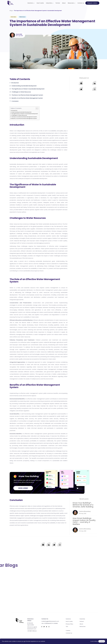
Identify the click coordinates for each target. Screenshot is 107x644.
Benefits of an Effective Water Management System (27, 98)
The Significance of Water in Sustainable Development (28, 89)
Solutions (30, 3)
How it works (40, 3)
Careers (68, 630)
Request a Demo (92, 3)
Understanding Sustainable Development (24, 86)
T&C (67, 626)
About (64, 3)
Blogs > (36, 11)
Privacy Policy (69, 624)
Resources (71, 3)
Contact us (81, 3)
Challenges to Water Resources (21, 92)
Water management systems (31, 147)
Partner (58, 3)
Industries (49, 3)
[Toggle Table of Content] (36, 108)
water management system (50, 290)
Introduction (15, 83)
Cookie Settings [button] (94, 641)
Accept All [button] (102, 641)
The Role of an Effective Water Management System (27, 95)
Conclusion (15, 101)
